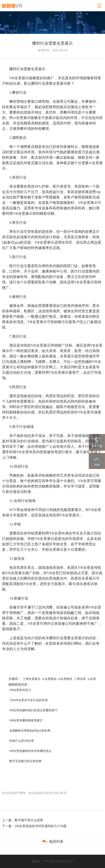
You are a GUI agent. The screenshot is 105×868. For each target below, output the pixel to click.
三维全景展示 (32, 679)
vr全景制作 (65, 679)
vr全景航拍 (49, 679)
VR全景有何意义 (20, 690)
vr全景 (92, 679)
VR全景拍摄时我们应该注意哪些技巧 (33, 710)
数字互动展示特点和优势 (25, 761)
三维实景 (80, 679)
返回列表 (52, 841)
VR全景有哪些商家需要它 (26, 720)
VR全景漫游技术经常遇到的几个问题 (41, 826)
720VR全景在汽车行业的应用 (28, 700)
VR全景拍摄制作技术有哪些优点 (30, 751)
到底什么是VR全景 (22, 741)
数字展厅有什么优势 (29, 820)
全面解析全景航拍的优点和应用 (30, 731)
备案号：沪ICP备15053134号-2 (52, 861)
